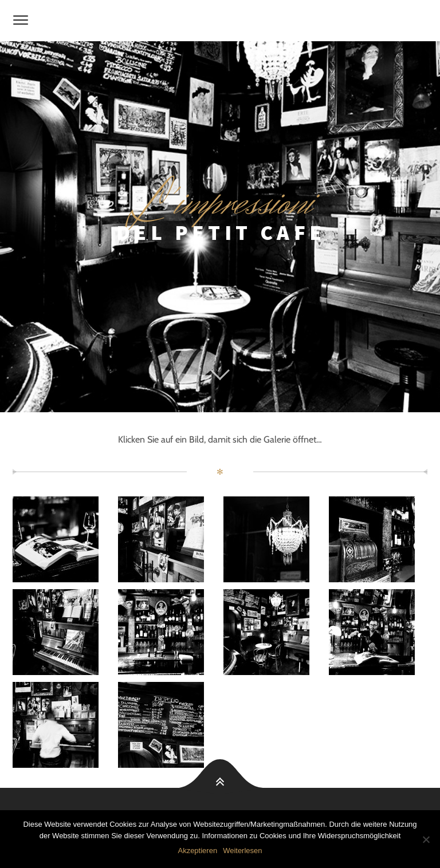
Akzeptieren (197, 851)
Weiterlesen (242, 851)
